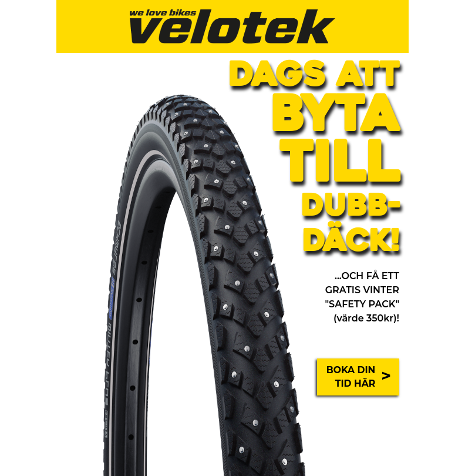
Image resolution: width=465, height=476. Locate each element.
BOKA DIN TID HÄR (359, 377)
